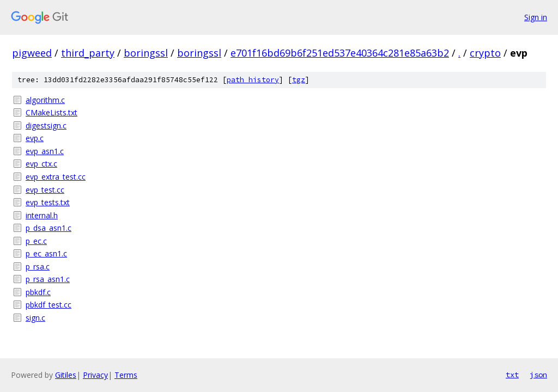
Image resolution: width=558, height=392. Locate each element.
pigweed (32, 53)
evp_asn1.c (45, 151)
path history (253, 80)
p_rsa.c (38, 267)
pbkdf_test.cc (48, 305)
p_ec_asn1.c (46, 253)
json (538, 375)
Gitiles (66, 375)
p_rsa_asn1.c (48, 279)
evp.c (35, 138)
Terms (126, 375)
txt (512, 375)
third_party (88, 53)
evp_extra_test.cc (56, 177)
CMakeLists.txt (51, 112)
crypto (485, 53)
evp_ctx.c (41, 164)
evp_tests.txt (48, 202)
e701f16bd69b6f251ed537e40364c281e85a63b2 (340, 53)
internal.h (42, 215)
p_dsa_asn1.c (48, 228)
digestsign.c (46, 125)
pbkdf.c (38, 292)
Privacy (95, 375)
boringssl (146, 53)
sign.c (35, 318)
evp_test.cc (45, 190)
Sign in (536, 17)
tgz (299, 80)
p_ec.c (36, 241)
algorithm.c (45, 100)
